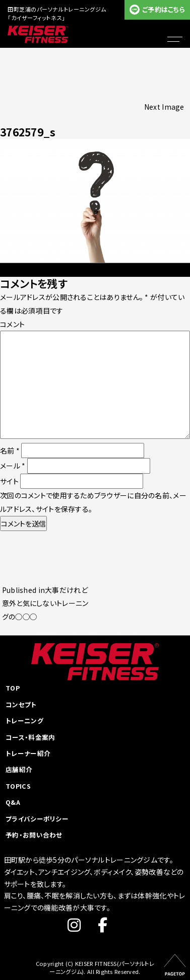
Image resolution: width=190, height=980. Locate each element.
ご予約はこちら (164, 9)
